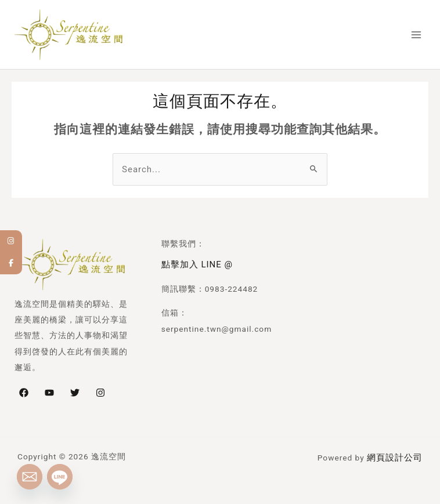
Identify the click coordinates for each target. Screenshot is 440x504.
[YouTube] (49, 390)
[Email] (30, 477)
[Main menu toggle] (417, 34)
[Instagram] (100, 390)
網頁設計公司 (396, 454)
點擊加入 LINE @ (195, 261)
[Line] (60, 477)
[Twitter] (75, 390)
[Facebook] (24, 390)
